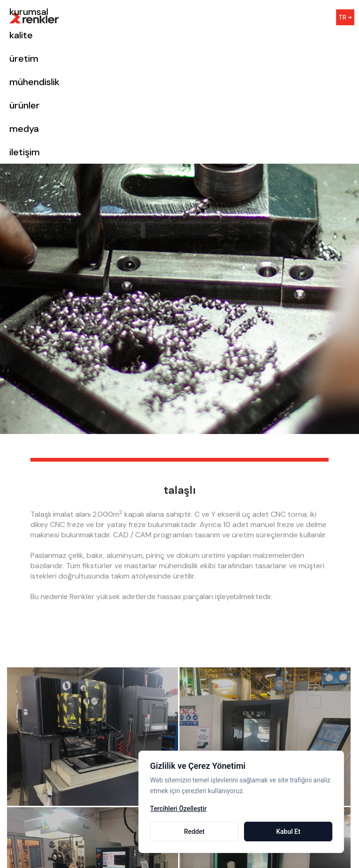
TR (345, 17)
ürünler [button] (25, 105)
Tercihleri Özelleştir (178, 809)
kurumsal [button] (29, 12)
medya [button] (24, 129)
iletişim (25, 152)
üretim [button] (24, 58)
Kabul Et (288, 832)
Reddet (194, 832)
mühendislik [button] (34, 82)
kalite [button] (21, 35)
